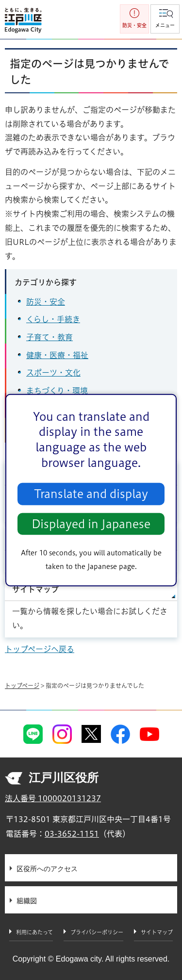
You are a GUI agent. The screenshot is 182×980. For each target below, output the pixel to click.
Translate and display (91, 494)
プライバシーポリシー (97, 932)
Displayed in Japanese (91, 524)
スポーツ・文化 (53, 373)
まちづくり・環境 (57, 391)
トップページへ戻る (40, 649)
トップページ (22, 686)
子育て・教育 (50, 337)
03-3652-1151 (72, 834)
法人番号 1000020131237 (53, 798)
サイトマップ (35, 589)
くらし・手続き (53, 319)
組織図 (27, 901)
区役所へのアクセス (47, 869)
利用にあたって (34, 932)
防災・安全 (46, 302)
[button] (165, 19)
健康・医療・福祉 (57, 355)
